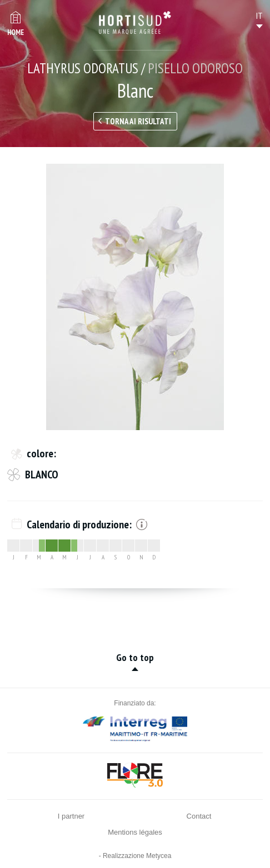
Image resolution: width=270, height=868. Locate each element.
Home (16, 32)
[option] (135, 297)
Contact (199, 816)
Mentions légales (135, 832)
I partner (71, 816)
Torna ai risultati (138, 121)
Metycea (159, 856)
